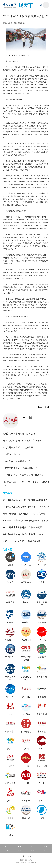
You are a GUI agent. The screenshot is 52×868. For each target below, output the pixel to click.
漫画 (20, 850)
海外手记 (42, 565)
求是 (10, 714)
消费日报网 (42, 714)
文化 (7, 850)
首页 (7, 846)
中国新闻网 (26, 640)
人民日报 (26, 417)
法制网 (26, 749)
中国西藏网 (42, 766)
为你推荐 (8, 550)
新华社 (26, 602)
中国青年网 (42, 677)
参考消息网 (26, 732)
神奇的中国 (26, 565)
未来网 (10, 818)
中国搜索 (42, 732)
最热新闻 (8, 493)
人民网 (10, 801)
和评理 (10, 582)
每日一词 (42, 623)
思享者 (10, 565)
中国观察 (10, 602)
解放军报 (42, 657)
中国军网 (42, 697)
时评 (20, 846)
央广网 (26, 783)
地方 (46, 850)
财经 (46, 846)
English (28, 856)
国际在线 (26, 801)
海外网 (10, 749)
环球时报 (42, 640)
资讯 (33, 846)
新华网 (10, 835)
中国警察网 (10, 732)
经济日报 (10, 697)
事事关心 (26, 623)
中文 (23, 856)
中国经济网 (10, 640)
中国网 (42, 801)
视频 (33, 850)
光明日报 (26, 697)
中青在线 (10, 766)
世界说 (42, 582)
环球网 (42, 749)
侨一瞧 (10, 623)
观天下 (26, 5)
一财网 (42, 818)
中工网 (26, 766)
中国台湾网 (10, 783)
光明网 (42, 783)
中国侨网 (26, 714)
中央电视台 (10, 657)
